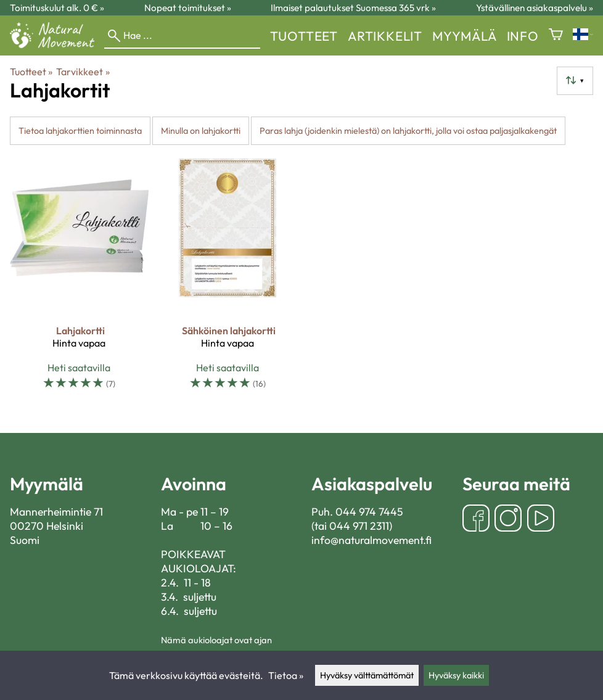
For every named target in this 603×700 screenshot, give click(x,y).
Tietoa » (286, 675)
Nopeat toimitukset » (188, 8)
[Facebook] (476, 520)
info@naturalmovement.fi (371, 540)
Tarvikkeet (83, 72)
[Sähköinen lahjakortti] (228, 280)
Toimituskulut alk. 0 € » (57, 8)
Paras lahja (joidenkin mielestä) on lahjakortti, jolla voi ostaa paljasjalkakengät (408, 131)
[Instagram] (508, 520)
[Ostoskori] (556, 35)
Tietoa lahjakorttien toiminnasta (80, 131)
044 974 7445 (369, 512)
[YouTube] (541, 520)
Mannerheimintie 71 (56, 512)
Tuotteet (304, 36)
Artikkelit (385, 36)
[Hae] (182, 36)
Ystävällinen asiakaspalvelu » (535, 8)
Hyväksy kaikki (456, 675)
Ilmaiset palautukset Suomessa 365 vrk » (353, 8)
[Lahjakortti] (79, 280)
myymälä (465, 36)
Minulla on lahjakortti (201, 131)
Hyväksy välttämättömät (367, 675)
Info (523, 36)
